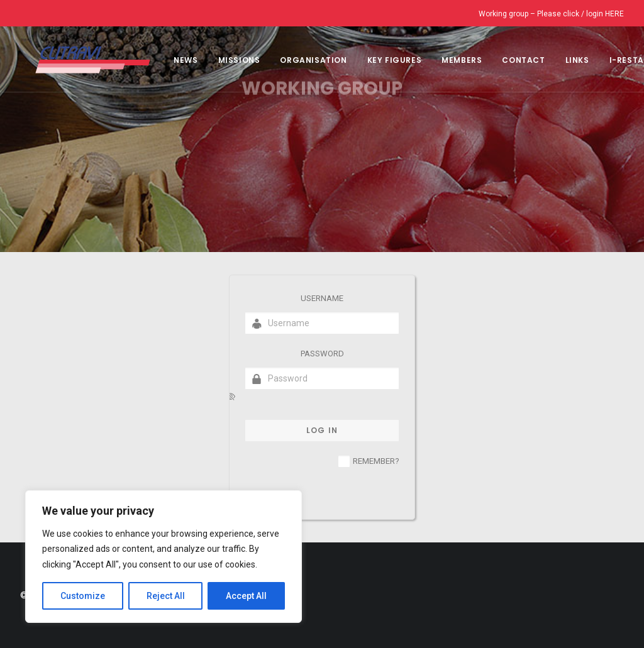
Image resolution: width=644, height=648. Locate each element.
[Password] (322, 378)
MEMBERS (447, 60)
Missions (224, 60)
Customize (83, 596)
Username (322, 298)
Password (322, 354)
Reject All (166, 596)
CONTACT (508, 60)
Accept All (246, 596)
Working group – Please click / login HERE (551, 14)
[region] (164, 557)
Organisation (298, 60)
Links (562, 60)
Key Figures (380, 60)
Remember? (376, 461)
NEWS (170, 60)
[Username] (322, 323)
